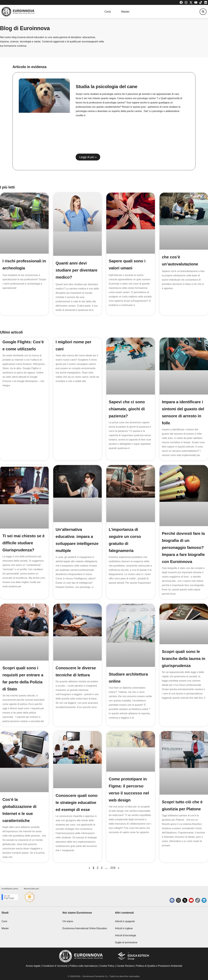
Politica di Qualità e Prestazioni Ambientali (159, 972)
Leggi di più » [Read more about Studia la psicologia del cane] (88, 157)
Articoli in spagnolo (125, 928)
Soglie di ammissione (126, 949)
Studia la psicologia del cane (106, 87)
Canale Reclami (125, 972)
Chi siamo (68, 928)
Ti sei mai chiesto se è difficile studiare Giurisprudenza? (23, 543)
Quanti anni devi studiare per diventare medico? (74, 270)
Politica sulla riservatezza (83, 972)
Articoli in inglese (124, 935)
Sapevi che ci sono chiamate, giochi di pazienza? (128, 409)
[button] (202, 12)
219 (113, 873)
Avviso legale (33, 972)
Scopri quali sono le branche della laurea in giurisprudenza (182, 666)
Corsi (105, 12)
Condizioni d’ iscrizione (55, 972)
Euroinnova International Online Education (85, 935)
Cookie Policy (107, 972)
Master (125, 12)
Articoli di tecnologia (126, 942)
